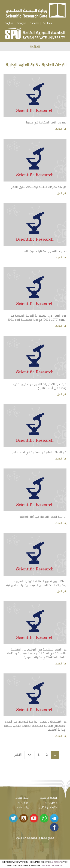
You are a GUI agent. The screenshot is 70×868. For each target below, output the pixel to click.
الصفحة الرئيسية (49, 798)
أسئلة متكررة (22, 798)
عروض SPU (51, 803)
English (9, 23)
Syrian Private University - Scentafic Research (26, 862)
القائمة (35, 47)
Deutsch (47, 23)
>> (30, 755)
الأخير (18, 755)
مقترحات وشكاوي (48, 807)
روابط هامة (23, 807)
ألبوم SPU (24, 803)
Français (21, 23)
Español (34, 23)
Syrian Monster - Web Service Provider (37, 864)
